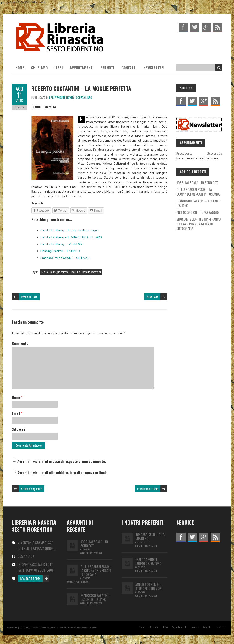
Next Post (152, 297)
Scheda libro (84, 97)
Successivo (215, 153)
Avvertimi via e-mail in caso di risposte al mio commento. (62, 461)
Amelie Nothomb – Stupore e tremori (149, 586)
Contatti (129, 68)
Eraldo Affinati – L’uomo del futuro (148, 561)
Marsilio (76, 272)
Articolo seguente (32, 489)
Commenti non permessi (91, 553)
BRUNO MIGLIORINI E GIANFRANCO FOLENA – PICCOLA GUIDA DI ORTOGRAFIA (198, 224)
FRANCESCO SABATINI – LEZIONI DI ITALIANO (199, 203)
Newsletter (154, 68)
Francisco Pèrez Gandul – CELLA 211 (66, 258)
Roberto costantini (92, 272)
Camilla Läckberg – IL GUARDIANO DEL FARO (71, 237)
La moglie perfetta (59, 272)
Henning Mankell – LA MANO (60, 251)
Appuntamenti (82, 68)
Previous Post (29, 297)
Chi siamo (39, 68)
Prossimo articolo (148, 489)
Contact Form (30, 579)
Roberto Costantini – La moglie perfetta (81, 88)
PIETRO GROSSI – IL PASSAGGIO (198, 212)
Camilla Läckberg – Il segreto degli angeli (69, 230)
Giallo (44, 272)
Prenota (108, 68)
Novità (70, 97)
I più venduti (57, 97)
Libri (59, 68)
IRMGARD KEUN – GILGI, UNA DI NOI (151, 536)
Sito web (19, 429)
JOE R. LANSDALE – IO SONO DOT (197, 182)
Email (17, 413)
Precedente (184, 153)
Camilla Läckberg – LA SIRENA (61, 244)
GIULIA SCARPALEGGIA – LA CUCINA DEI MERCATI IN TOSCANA (198, 192)
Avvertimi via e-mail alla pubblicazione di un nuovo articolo (62, 473)
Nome (17, 397)
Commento (20, 343)
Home (20, 68)
